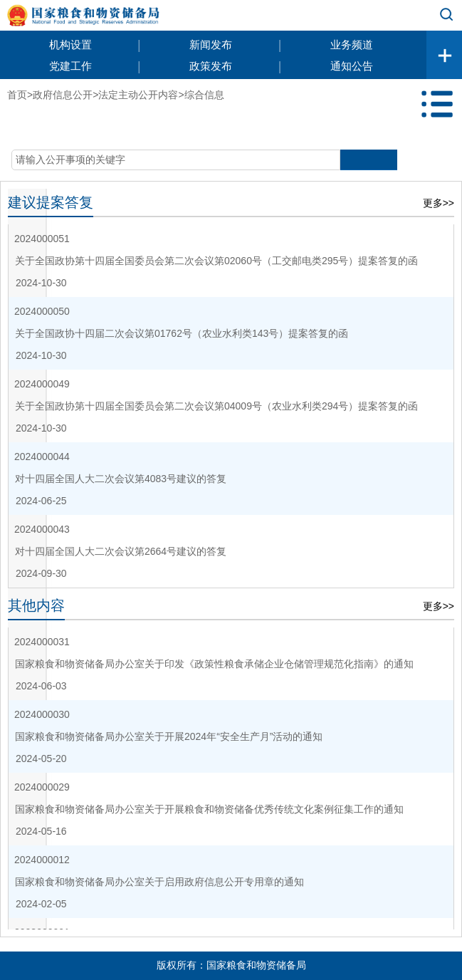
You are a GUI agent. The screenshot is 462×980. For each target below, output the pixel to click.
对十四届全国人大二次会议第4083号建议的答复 (121, 479)
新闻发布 (211, 45)
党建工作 (70, 66)
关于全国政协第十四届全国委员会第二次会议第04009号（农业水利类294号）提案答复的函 (216, 406)
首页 (17, 95)
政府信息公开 (63, 95)
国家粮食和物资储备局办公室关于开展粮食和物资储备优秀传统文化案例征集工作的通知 (209, 809)
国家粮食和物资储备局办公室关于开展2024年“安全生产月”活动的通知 (169, 736)
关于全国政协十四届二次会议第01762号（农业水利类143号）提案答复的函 (182, 333)
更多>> (439, 203)
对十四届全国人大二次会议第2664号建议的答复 (121, 551)
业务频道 (352, 45)
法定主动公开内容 (138, 95)
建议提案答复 (51, 202)
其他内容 (36, 605)
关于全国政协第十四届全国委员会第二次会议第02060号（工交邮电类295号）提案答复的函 (216, 261)
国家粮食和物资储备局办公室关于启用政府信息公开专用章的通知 (159, 882)
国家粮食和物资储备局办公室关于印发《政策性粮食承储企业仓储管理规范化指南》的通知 (214, 664)
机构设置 (70, 45)
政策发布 (211, 66)
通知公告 (352, 66)
